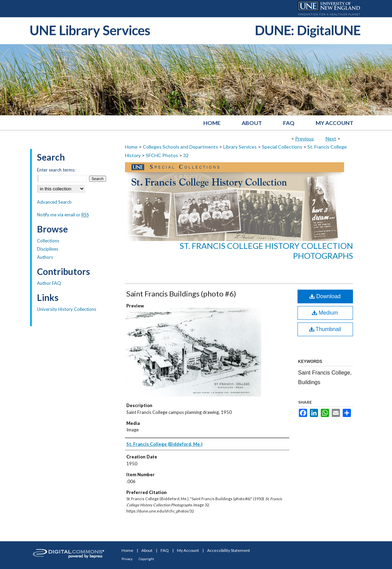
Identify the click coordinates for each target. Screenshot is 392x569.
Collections (48, 241)
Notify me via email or (63, 215)
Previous (305, 138)
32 (186, 155)
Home (131, 147)
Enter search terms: (56, 170)
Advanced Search (54, 202)
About (147, 550)
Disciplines (48, 249)
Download (325, 296)
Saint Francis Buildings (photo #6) (181, 294)
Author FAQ (49, 283)
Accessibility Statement (229, 550)
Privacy (127, 559)
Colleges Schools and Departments (180, 147)
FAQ (165, 550)
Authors (45, 257)
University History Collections (67, 309)
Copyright (146, 559)
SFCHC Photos (162, 155)
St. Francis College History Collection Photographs (266, 251)
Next (331, 138)
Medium (325, 313)
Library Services (240, 147)
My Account (188, 550)
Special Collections (282, 147)
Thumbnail (325, 329)
